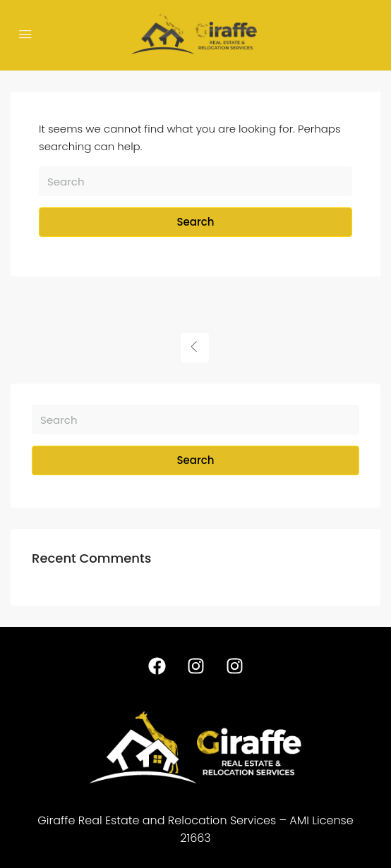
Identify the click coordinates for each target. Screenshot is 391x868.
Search (196, 222)
